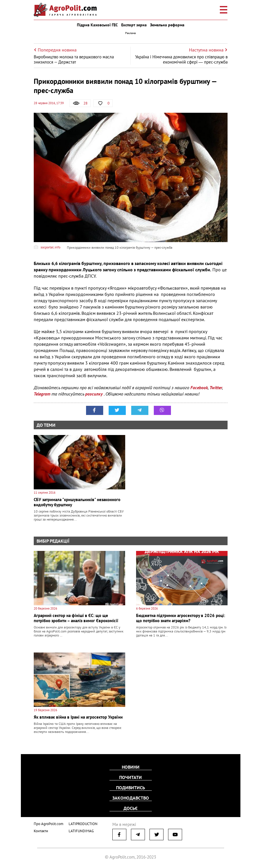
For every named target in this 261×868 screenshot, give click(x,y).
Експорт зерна (134, 25)
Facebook (199, 387)
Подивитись (130, 788)
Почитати (130, 777)
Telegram (42, 394)
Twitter (216, 387)
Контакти (41, 831)
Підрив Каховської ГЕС (97, 25)
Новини (131, 767)
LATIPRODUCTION (83, 824)
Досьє (130, 808)
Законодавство (131, 798)
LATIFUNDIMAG (81, 831)
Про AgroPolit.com (49, 824)
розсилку (94, 394)
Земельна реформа (167, 25)
